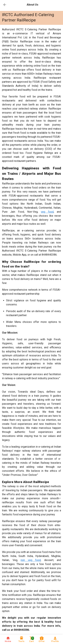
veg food (47, 212)
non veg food (31, 560)
